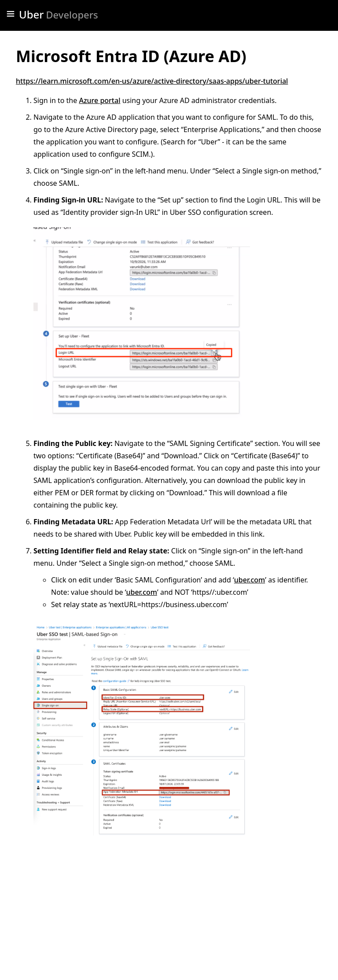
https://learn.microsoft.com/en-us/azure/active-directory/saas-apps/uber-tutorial (152, 81)
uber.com (250, 580)
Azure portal (99, 100)
